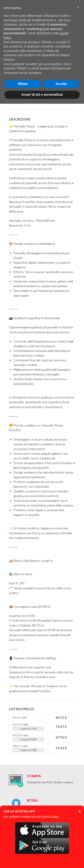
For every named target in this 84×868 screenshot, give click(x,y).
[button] (78, 7)
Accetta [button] (61, 84)
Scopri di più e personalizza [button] (42, 95)
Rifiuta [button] (23, 84)
